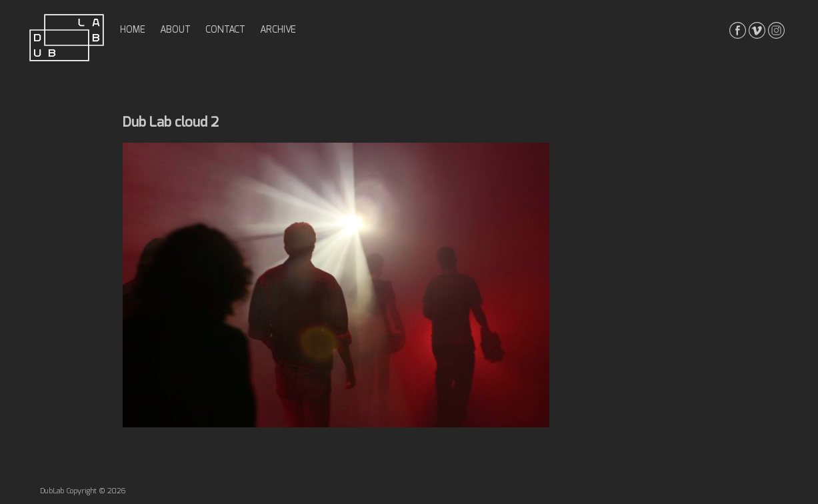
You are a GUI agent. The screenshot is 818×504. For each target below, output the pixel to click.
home (133, 30)
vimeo (757, 30)
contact (225, 30)
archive (278, 30)
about (175, 30)
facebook (738, 30)
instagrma (776, 30)
